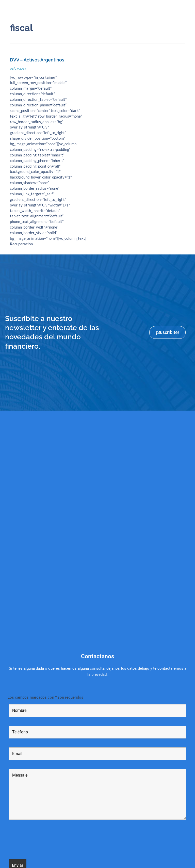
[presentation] (47, 840)
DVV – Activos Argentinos (37, 60)
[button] (188, 8)
